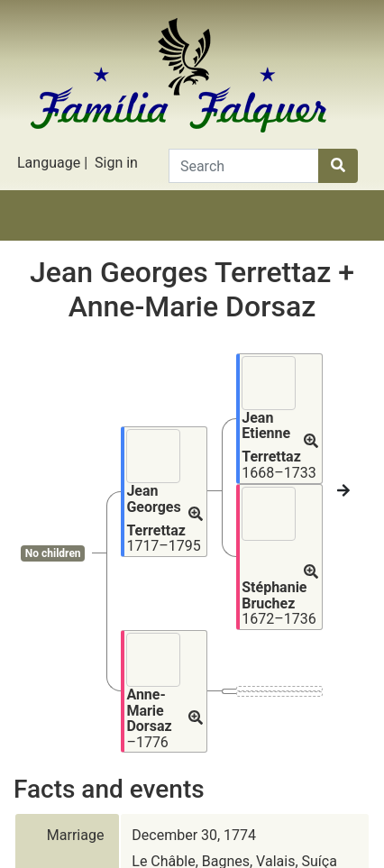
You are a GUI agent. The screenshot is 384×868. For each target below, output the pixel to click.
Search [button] (337, 238)
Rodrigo (190, 813)
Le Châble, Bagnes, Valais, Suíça (234, 700)
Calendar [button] (279, 238)
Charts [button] (163, 238)
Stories (105, 238)
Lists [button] (220, 238)
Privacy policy (192, 850)
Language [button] (49, 163)
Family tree (47, 238)
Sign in (116, 163)
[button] (196, 422)
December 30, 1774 (194, 674)
